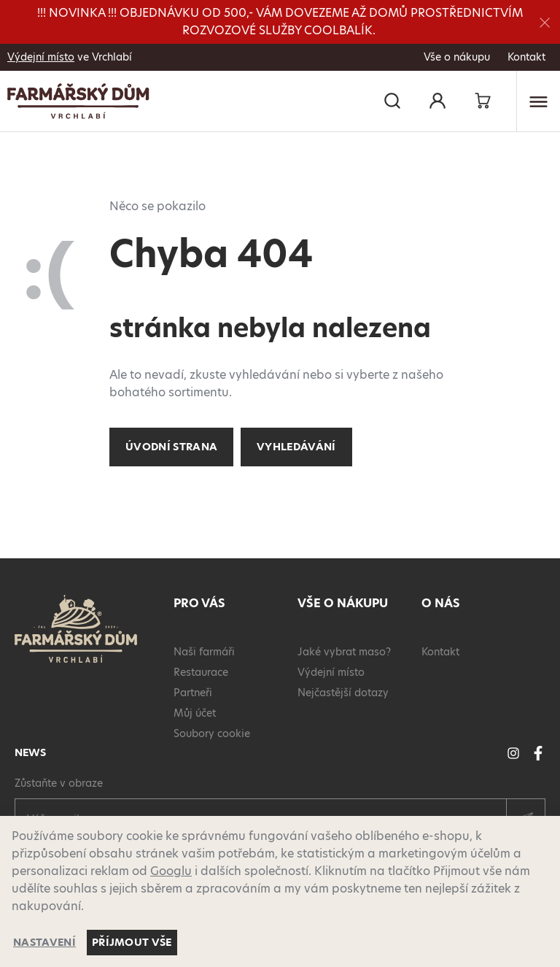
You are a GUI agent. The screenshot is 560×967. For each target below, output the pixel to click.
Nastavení (44, 942)
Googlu (171, 871)
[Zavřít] (545, 22)
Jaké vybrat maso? (344, 652)
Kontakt (526, 57)
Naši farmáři (204, 652)
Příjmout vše (132, 942)
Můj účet (195, 713)
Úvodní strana (171, 447)
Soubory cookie (212, 733)
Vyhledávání (296, 447)
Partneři (193, 693)
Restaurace (201, 672)
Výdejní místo (41, 57)
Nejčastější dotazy (343, 693)
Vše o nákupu (457, 57)
